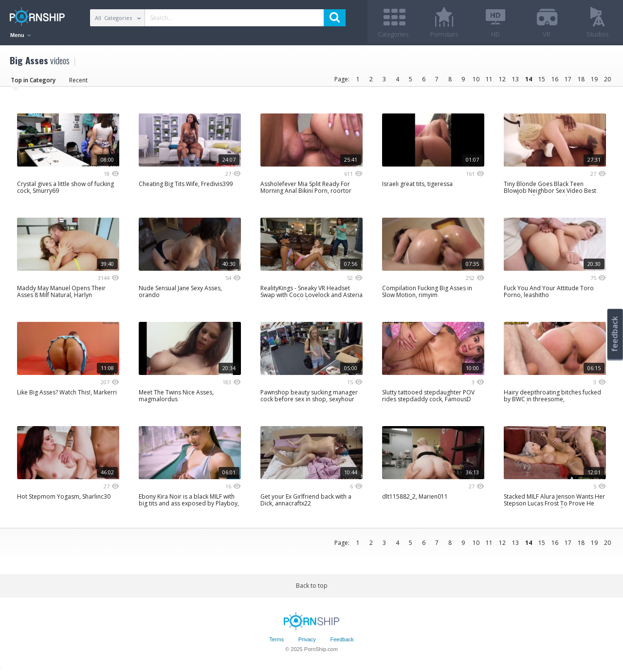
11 (489, 79)
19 (594, 79)
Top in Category (33, 80)
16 (555, 79)
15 (542, 79)
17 (568, 79)
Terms (276, 639)
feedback (615, 334)
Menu (20, 35)
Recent (78, 80)
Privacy (307, 639)
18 (581, 79)
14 (529, 79)
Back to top (312, 586)
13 (515, 79)
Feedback (342, 639)
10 (476, 79)
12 (502, 79)
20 (607, 79)
